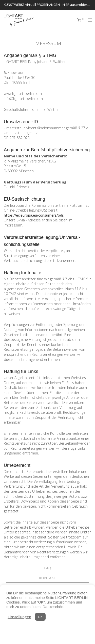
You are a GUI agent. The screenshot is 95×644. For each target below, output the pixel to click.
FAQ (48, 568)
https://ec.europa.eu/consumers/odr (34, 215)
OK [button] (40, 617)
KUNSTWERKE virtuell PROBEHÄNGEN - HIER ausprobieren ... (49, 5)
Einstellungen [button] (19, 617)
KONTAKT (48, 578)
